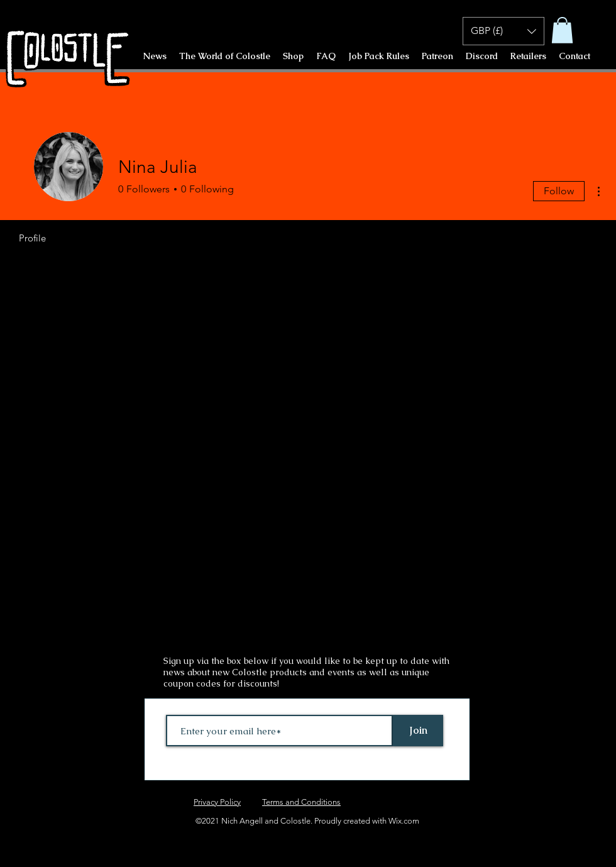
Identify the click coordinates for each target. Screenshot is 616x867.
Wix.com (404, 821)
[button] (562, 30)
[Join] (418, 731)
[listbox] (503, 31)
